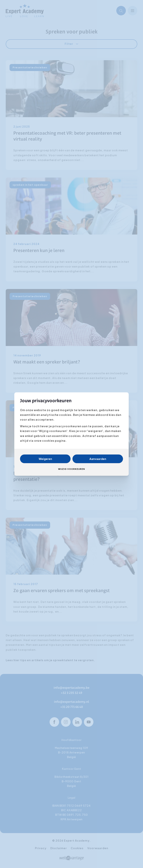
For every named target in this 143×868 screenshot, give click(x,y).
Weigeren (45, 459)
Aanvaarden (98, 459)
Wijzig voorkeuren (71, 469)
